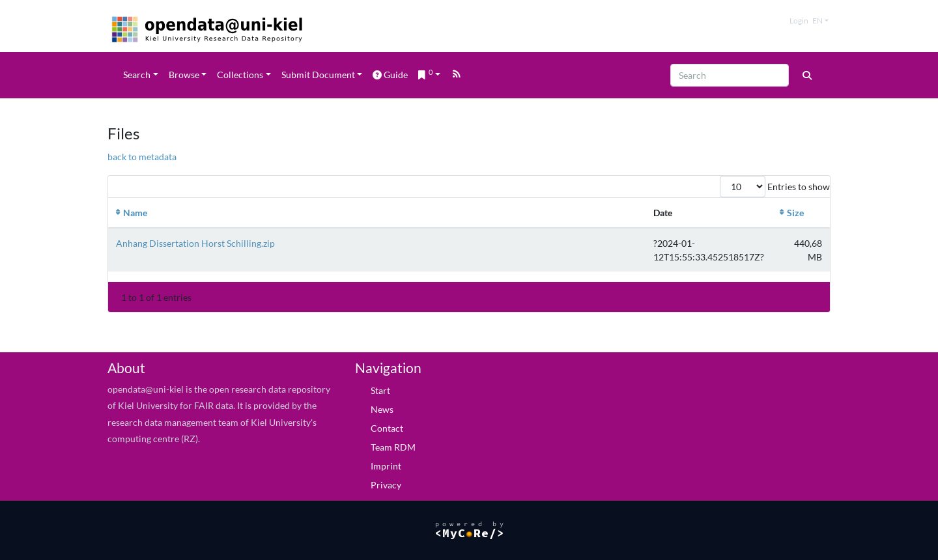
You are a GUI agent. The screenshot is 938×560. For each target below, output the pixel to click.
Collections (240, 75)
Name (135, 213)
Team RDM (393, 447)
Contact (387, 428)
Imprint (386, 466)
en (817, 21)
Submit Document (318, 75)
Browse (184, 75)
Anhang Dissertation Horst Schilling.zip (195, 243)
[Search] (730, 75)
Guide (390, 75)
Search (137, 75)
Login (799, 21)
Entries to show (775, 187)
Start (380, 390)
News (382, 409)
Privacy (386, 485)
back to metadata (142, 157)
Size (795, 213)
